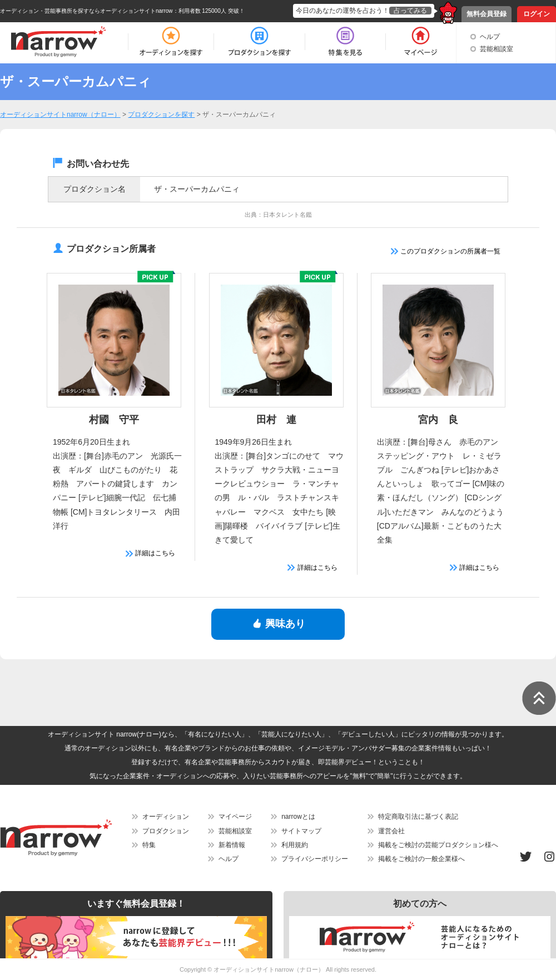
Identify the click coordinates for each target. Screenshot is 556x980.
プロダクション (166, 831)
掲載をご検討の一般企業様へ (421, 859)
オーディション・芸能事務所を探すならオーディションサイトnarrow (86, 11)
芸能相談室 (497, 49)
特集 (149, 845)
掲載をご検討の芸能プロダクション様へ (438, 845)
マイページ (235, 817)
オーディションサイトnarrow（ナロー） (269, 969)
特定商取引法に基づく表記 (418, 817)
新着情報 (232, 845)
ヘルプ (490, 37)
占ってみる (410, 11)
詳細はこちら (150, 553)
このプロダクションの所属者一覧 (446, 251)
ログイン (537, 14)
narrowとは (298, 817)
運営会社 (391, 831)
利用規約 (295, 845)
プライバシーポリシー (315, 859)
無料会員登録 (487, 14)
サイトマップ (301, 831)
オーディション (166, 817)
